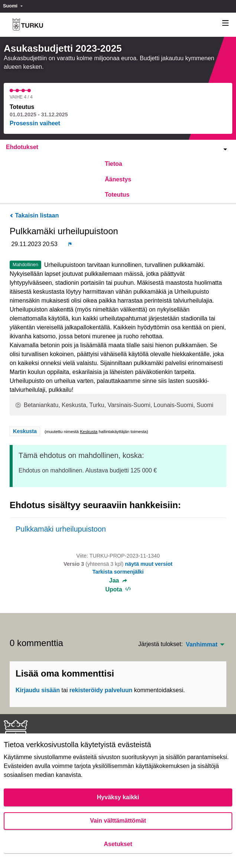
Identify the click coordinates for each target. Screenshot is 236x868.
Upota (118, 589)
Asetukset (118, 844)
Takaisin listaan (34, 215)
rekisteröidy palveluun (101, 690)
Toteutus (117, 195)
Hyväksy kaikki (118, 797)
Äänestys (118, 179)
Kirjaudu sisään (38, 690)
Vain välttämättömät (118, 821)
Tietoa (113, 164)
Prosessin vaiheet (35, 123)
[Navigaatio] (226, 23)
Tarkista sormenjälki (118, 572)
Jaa (118, 581)
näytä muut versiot (149, 564)
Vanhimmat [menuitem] (202, 645)
